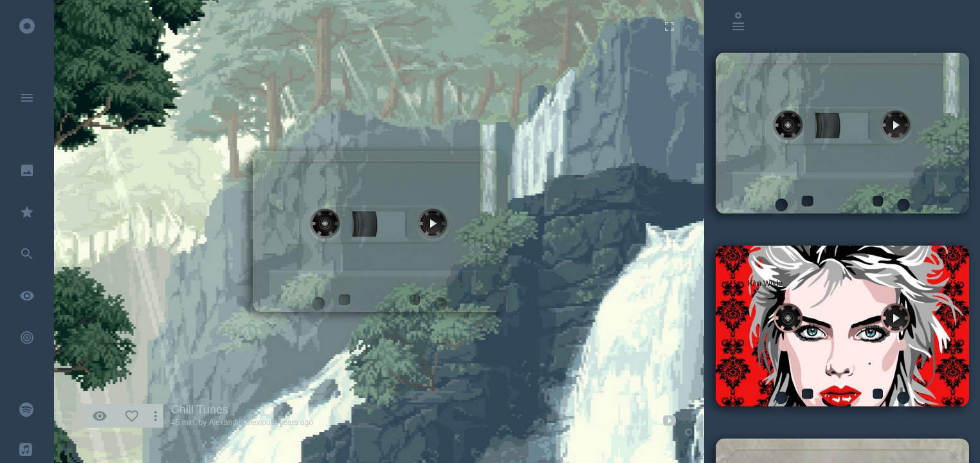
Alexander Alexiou (240, 422)
